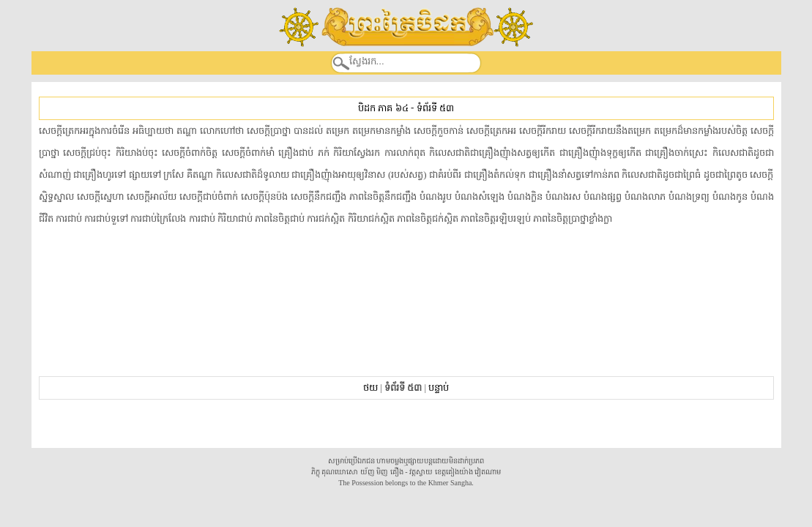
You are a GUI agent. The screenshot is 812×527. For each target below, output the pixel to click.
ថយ (370, 388)
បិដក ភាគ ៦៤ (383, 108)
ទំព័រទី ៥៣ (435, 108)
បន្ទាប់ (439, 388)
